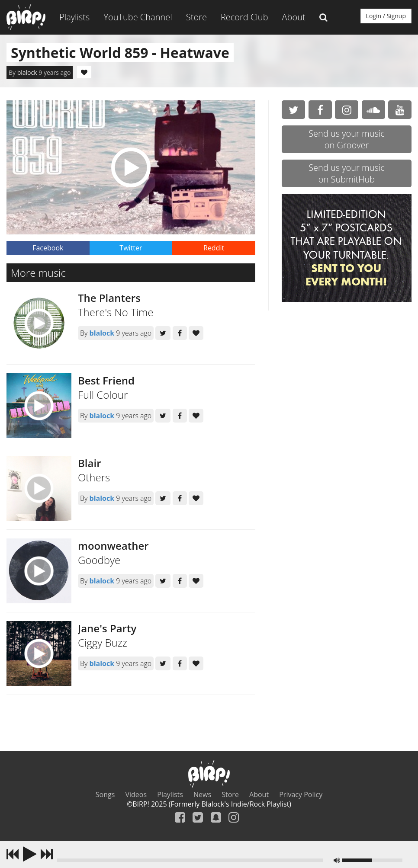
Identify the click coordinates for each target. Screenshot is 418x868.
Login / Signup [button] (386, 16)
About (294, 17)
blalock (27, 72)
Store (196, 17)
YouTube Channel (138, 17)
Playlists (74, 17)
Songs (105, 794)
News (202, 794)
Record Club (244, 17)
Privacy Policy (301, 794)
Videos (136, 794)
